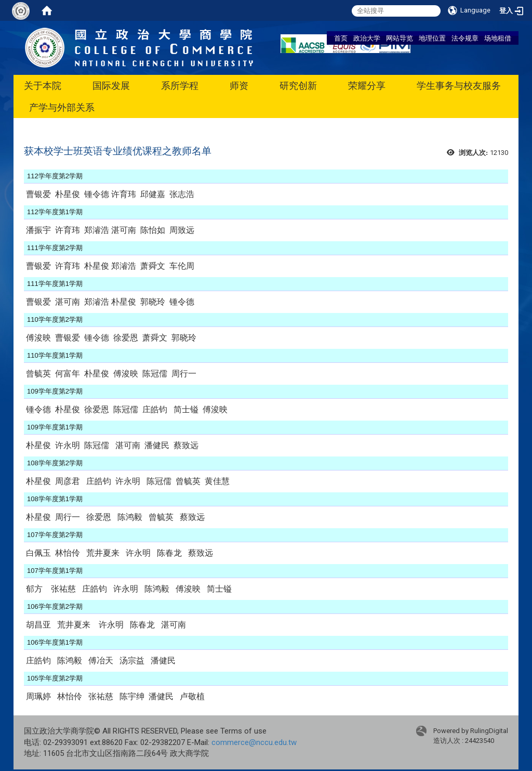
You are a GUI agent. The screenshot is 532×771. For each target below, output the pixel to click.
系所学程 (180, 86)
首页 (341, 38)
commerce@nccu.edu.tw (254, 742)
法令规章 (465, 38)
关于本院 (43, 86)
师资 (239, 86)
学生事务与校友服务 (459, 86)
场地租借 (498, 38)
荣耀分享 (367, 86)
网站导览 (400, 38)
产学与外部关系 (62, 107)
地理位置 (432, 38)
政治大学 (367, 38)
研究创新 (298, 86)
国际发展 (111, 86)
